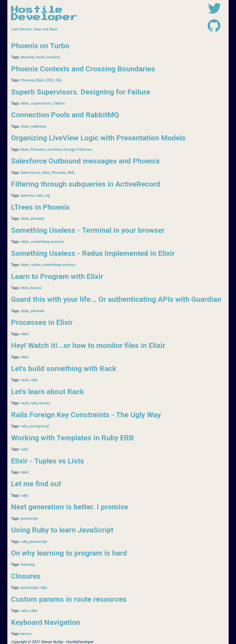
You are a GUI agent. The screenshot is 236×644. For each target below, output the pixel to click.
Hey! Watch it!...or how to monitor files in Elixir (88, 345)
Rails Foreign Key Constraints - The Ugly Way (86, 415)
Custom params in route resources (69, 599)
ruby (34, 380)
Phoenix (28, 80)
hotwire (53, 57)
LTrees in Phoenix (40, 207)
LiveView (54, 150)
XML (71, 173)
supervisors (41, 103)
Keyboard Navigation (46, 622)
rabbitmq (38, 126)
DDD (50, 80)
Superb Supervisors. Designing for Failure (81, 92)
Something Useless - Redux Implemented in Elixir (93, 253)
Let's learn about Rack (47, 392)
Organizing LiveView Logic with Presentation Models (98, 138)
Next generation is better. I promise (70, 507)
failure (59, 103)
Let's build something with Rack (64, 369)
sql (47, 195)
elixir (25, 103)
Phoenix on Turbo (40, 46)
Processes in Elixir (42, 322)
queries (27, 195)
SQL (59, 80)
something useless (47, 242)
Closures (26, 576)
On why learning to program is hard (69, 553)
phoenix (27, 57)
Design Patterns (78, 150)
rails (39, 195)
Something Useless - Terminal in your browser (88, 230)
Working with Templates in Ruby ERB (72, 438)
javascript (29, 519)
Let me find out (36, 484)
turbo (40, 57)
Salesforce (30, 173)
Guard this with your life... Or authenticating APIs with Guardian (116, 299)
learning (28, 564)
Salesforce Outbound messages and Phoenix (85, 161)
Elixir (40, 80)
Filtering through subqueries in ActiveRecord (86, 184)
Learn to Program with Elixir (57, 276)
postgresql (39, 426)
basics (36, 288)
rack (24, 380)
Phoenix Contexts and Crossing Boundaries (83, 69)
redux (36, 265)
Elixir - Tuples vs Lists (48, 461)
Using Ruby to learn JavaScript (62, 530)
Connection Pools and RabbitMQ (65, 115)
